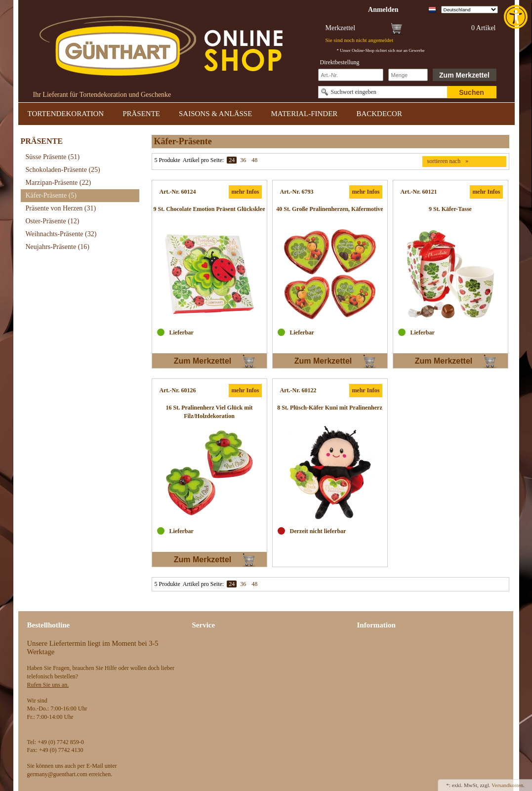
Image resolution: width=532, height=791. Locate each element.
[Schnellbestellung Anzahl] (408, 75)
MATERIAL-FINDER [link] (304, 114)
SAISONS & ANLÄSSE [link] (215, 114)
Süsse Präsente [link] (53, 157)
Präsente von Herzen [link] (61, 208)
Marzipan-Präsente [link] (59, 183)
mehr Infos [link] (245, 192)
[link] (517, 17)
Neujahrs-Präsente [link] (58, 247)
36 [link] (243, 160)
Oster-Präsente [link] (53, 221)
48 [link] (254, 160)
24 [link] (232, 160)
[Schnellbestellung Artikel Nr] (351, 75)
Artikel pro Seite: (203, 160)
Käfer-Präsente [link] (51, 195)
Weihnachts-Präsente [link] (61, 234)
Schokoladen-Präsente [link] (63, 170)
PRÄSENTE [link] (141, 114)
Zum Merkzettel (464, 75)
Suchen (471, 92)
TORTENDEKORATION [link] (66, 114)
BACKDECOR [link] (379, 114)
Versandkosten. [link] (508, 785)
